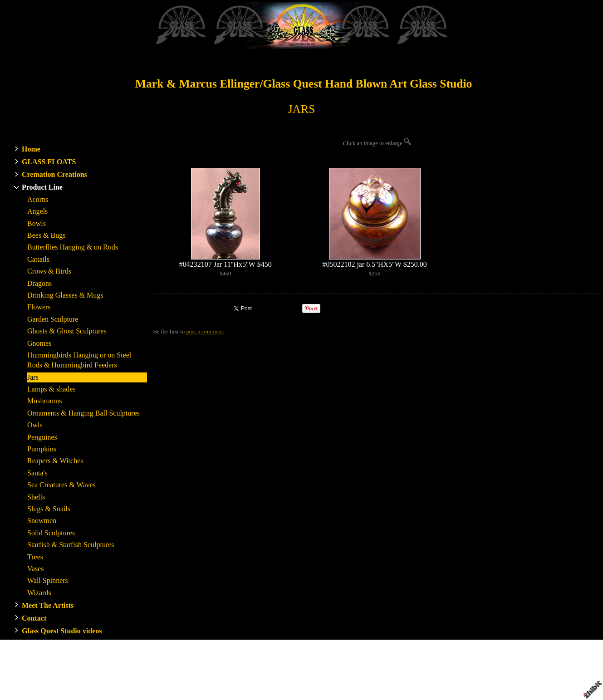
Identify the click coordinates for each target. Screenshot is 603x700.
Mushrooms (44, 401)
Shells (36, 497)
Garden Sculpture (53, 319)
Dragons (39, 283)
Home (31, 149)
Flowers (39, 307)
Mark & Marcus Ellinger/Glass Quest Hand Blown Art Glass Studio (304, 84)
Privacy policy (452, 677)
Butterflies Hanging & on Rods (73, 247)
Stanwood (369, 669)
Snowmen (42, 521)
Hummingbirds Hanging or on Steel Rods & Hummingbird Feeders (79, 360)
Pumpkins (42, 449)
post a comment (204, 332)
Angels (37, 211)
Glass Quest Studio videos (62, 631)
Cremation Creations (54, 174)
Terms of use (416, 677)
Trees (35, 557)
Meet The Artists (48, 605)
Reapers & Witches (55, 461)
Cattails (38, 259)
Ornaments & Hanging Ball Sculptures (83, 413)
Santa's (37, 473)
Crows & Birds (49, 271)
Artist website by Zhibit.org (317, 677)
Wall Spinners (48, 580)
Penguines (42, 437)
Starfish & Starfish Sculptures (71, 545)
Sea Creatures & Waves (61, 485)
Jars (33, 377)
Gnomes (39, 343)
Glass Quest (339, 669)
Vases (35, 569)
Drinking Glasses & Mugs (65, 295)
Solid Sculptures (51, 533)
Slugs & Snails (49, 509)
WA (388, 669)
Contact (34, 618)
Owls (35, 425)
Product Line (42, 187)
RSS (158, 693)
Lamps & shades (51, 389)
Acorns (38, 199)
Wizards (39, 593)
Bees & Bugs (46, 235)
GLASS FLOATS (49, 162)
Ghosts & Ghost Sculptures (67, 331)
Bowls (37, 223)
